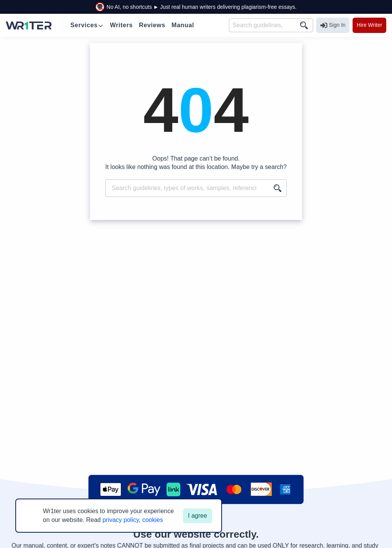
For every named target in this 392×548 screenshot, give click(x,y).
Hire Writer (370, 25)
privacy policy (121, 520)
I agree (198, 516)
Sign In (333, 25)
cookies (152, 520)
